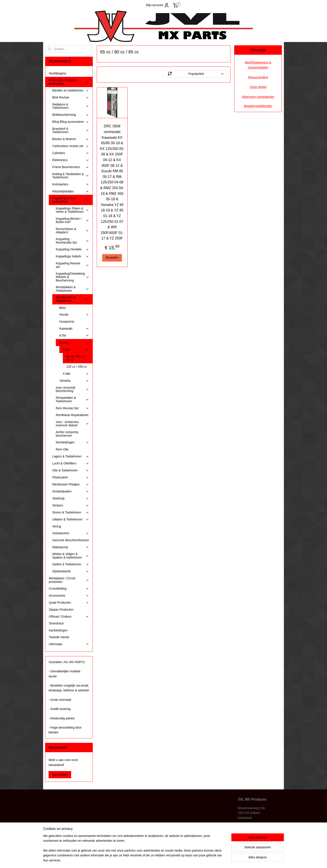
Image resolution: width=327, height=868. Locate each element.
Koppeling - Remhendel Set (72, 241)
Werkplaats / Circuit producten (69, 580)
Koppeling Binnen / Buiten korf (72, 220)
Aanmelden (60, 775)
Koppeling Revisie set (72, 265)
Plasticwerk (71, 477)
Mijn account (158, 5)
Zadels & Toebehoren (71, 564)
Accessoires (69, 596)
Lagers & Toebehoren (71, 456)
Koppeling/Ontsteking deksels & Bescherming (73, 277)
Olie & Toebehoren (71, 470)
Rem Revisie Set (72, 408)
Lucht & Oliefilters (71, 463)
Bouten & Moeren (71, 139)
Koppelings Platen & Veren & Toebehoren (72, 210)
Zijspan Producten (61, 610)
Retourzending (258, 77)
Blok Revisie (71, 98)
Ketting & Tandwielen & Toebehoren (71, 176)
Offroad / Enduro (69, 617)
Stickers (71, 505)
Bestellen (112, 258)
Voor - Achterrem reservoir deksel (72, 424)
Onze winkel (258, 87)
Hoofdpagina (57, 73)
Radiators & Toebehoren (71, 106)
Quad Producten (69, 603)
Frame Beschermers (71, 167)
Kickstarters (71, 184)
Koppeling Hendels (72, 249)
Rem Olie (62, 449)
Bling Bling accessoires (71, 122)
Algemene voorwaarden (258, 97)
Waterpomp (71, 547)
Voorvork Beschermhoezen (71, 540)
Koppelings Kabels (72, 256)
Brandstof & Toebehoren (71, 130)
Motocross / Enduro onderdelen (69, 82)
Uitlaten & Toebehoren (71, 519)
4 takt (76, 374)
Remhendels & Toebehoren (72, 299)
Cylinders (71, 153)
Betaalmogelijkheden (258, 106)
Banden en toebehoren (71, 90)
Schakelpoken (71, 491)
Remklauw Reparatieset (72, 415)
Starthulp (71, 498)
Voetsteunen (71, 533)
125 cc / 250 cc (77, 367)
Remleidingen (72, 442)
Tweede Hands (59, 637)
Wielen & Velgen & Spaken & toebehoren (71, 556)
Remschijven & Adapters (72, 231)
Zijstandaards (71, 571)
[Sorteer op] (195, 74)
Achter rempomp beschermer (67, 434)
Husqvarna (67, 322)
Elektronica (71, 160)
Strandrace (56, 623)
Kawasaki (74, 329)
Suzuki (74, 343)
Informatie (69, 644)
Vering (57, 526)
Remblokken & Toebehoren (72, 289)
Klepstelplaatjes (71, 191)
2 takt (76, 350)
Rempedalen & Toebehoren (72, 399)
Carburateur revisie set (71, 146)
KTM (74, 336)
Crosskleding (69, 589)
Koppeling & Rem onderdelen (71, 200)
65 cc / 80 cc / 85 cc (76, 358)
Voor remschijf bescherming (72, 389)
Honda (74, 315)
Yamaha (74, 381)
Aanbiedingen (58, 630)
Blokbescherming (71, 115)
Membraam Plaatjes (71, 484)
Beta (62, 308)
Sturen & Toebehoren (71, 512)
